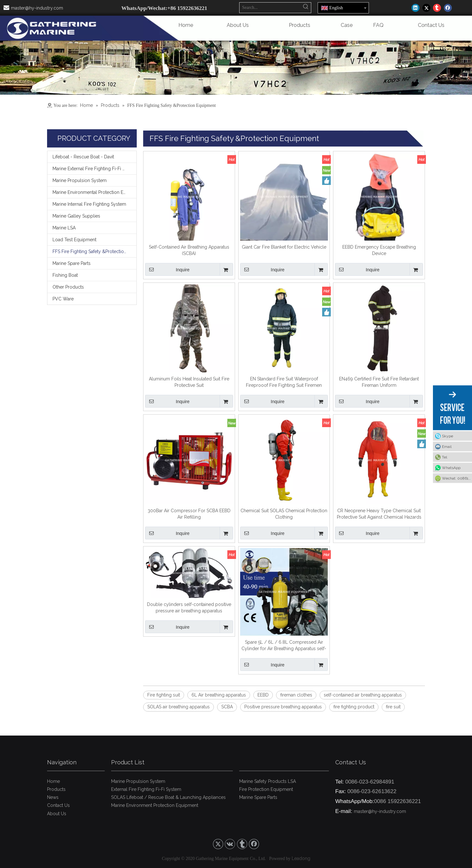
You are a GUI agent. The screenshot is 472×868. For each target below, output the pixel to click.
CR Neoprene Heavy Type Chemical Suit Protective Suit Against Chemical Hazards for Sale (379, 514)
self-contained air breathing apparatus (363, 695)
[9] (236, 68)
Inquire (167, 269)
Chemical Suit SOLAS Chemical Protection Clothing (284, 514)
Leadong (301, 858)
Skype (448, 436)
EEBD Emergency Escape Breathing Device (379, 250)
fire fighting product (354, 707)
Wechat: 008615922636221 (457, 478)
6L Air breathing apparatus (219, 695)
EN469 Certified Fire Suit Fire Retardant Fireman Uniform (379, 382)
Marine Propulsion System (80, 180)
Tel (444, 457)
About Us (57, 814)
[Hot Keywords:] (306, 8)
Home (53, 781)
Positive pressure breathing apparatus (283, 707)
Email (447, 446)
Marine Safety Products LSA (268, 781)
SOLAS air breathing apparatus (179, 707)
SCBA (227, 707)
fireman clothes (296, 695)
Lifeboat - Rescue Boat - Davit (83, 157)
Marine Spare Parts (72, 263)
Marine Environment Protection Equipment (155, 805)
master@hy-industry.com (37, 8)
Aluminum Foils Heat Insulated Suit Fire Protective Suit (189, 382)
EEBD (263, 695)
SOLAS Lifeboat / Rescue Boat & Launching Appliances (168, 797)
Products (56, 789)
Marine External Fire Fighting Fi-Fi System (94, 169)
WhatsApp (451, 467)
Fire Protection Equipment (266, 789)
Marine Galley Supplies (76, 216)
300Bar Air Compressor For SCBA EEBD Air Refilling (189, 514)
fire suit (393, 707)
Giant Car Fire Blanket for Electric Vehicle (284, 247)
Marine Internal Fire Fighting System (89, 204)
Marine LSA (64, 228)
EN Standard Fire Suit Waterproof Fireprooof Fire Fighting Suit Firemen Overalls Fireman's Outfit (284, 382)
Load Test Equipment (74, 240)
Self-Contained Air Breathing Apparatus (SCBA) (189, 250)
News (53, 797)
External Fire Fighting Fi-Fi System (146, 789)
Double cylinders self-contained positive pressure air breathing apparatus (189, 608)
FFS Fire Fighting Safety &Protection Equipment (94, 251)
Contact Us (58, 805)
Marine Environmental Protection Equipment (94, 192)
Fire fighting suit (164, 695)
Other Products (68, 287)
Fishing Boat (65, 275)
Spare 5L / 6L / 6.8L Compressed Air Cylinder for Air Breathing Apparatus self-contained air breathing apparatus (284, 646)
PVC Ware (63, 299)
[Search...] (270, 8)
